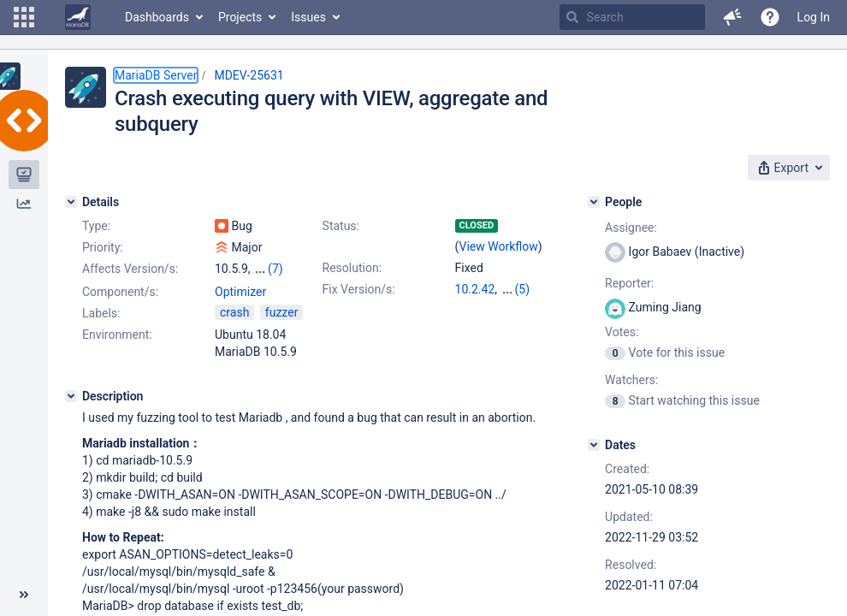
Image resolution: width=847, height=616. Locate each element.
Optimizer (240, 292)
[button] (24, 17)
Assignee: (631, 228)
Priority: (103, 247)
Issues (308, 17)
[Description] (71, 396)
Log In (814, 17)
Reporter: (629, 283)
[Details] (71, 202)
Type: (96, 226)
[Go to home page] (78, 17)
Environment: (117, 335)
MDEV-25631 (249, 75)
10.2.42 (475, 289)
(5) (523, 289)
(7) (275, 269)
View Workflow (499, 246)
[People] (594, 202)
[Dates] (594, 445)
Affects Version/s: (130, 269)
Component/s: (120, 292)
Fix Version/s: (359, 289)
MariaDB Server (156, 75)
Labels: (101, 313)
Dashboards (157, 17)
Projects (240, 17)
